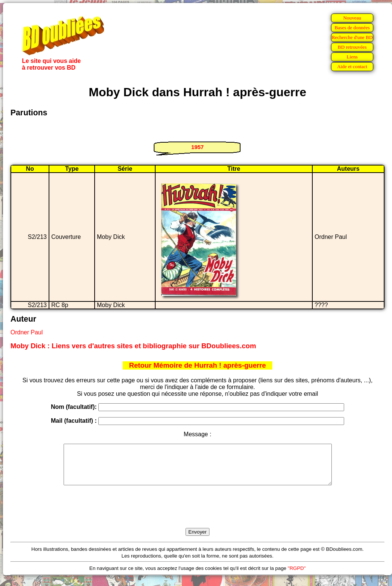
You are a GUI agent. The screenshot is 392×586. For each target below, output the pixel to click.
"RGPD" (297, 576)
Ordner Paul (27, 332)
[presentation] (197, 515)
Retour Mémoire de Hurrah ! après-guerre (197, 365)
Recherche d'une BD (352, 37)
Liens (352, 57)
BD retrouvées (352, 47)
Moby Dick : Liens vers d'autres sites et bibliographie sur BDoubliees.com (133, 346)
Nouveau (352, 18)
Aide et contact (352, 66)
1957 (197, 147)
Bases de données (352, 28)
